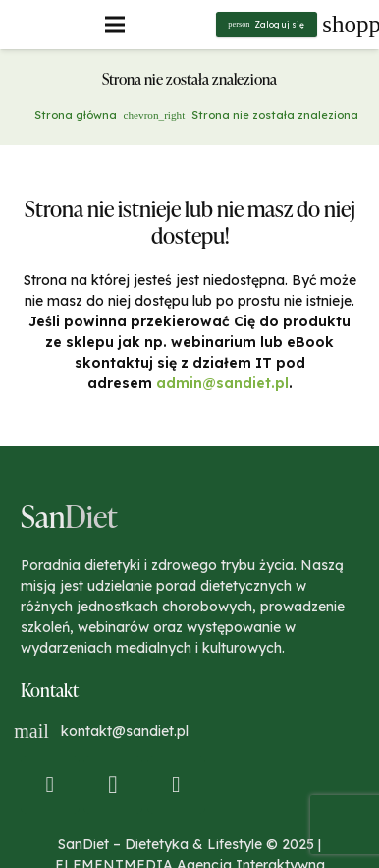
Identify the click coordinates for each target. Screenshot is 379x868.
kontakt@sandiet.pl (125, 731)
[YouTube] (177, 785)
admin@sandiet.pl (222, 383)
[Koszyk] (349, 25)
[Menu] (115, 25)
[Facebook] (50, 785)
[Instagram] (113, 785)
